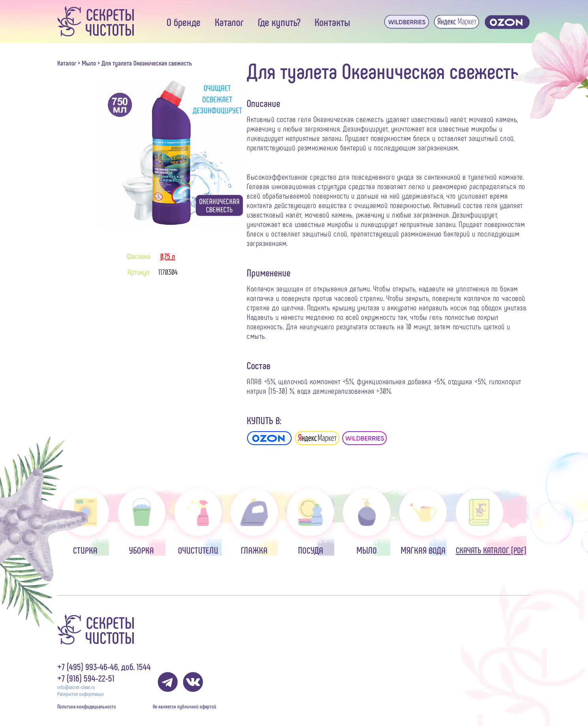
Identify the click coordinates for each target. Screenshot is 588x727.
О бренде (184, 22)
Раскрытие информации (81, 694)
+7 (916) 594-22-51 (86, 678)
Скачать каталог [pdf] (491, 522)
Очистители (198, 522)
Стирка (85, 522)
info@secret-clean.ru (76, 687)
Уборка (142, 522)
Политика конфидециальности (87, 706)
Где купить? (279, 22)
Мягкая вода (423, 522)
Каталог (229, 22)
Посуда (311, 522)
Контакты (332, 22)
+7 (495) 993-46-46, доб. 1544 (104, 666)
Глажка (254, 522)
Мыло (89, 63)
